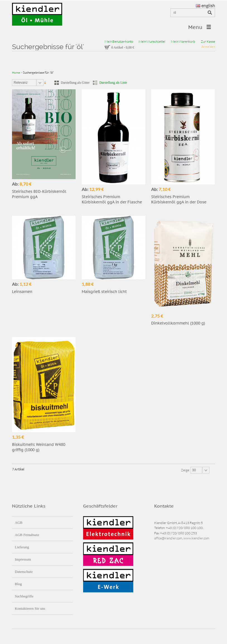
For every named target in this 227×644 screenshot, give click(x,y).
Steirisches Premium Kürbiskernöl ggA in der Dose (179, 199)
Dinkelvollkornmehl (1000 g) (178, 323)
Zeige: (186, 470)
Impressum (23, 559)
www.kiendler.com (196, 538)
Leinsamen (22, 292)
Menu (195, 27)
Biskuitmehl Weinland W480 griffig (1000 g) (39, 447)
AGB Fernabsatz (27, 535)
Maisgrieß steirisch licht (104, 292)
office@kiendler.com (168, 538)
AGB (19, 522)
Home (16, 73)
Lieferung (22, 547)
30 (194, 470)
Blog (18, 584)
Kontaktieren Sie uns (30, 608)
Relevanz (21, 83)
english (205, 6)
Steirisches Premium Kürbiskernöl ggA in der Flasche (112, 199)
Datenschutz (24, 572)
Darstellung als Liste (113, 83)
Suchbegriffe (24, 596)
